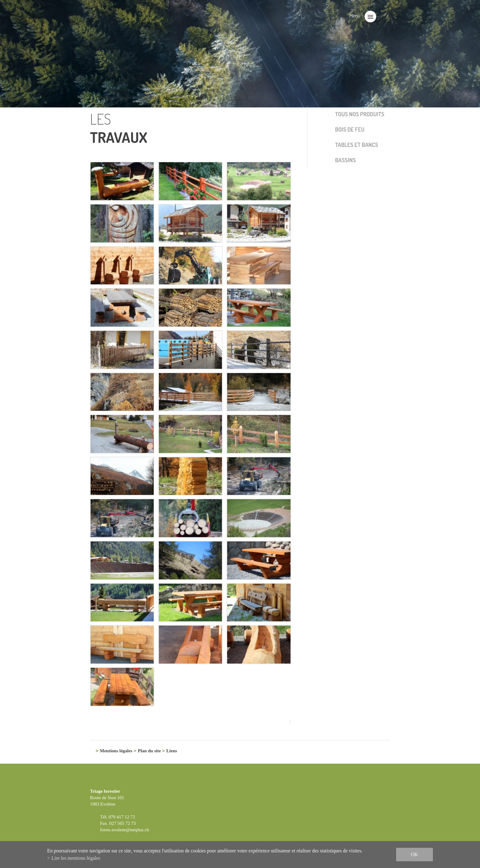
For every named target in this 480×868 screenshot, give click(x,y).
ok (414, 854)
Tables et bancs (357, 145)
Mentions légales (116, 751)
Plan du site (149, 751)
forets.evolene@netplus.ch (125, 830)
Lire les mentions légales (76, 858)
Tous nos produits (360, 114)
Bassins (346, 160)
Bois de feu (350, 129)
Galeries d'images (116, 98)
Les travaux (146, 98)
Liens (172, 751)
